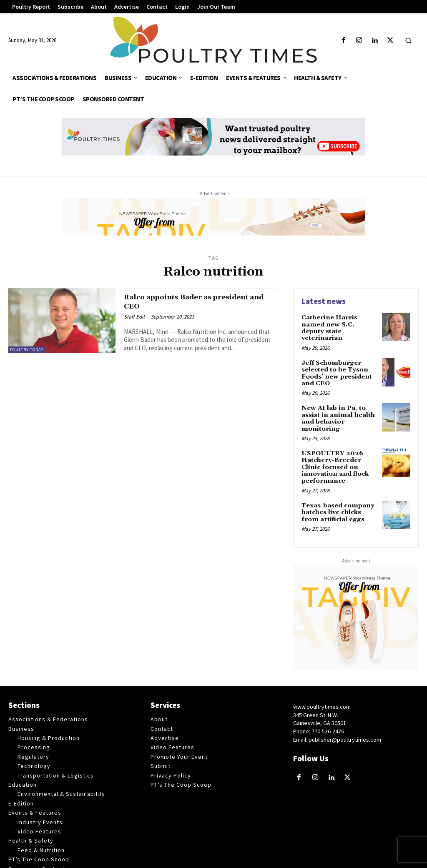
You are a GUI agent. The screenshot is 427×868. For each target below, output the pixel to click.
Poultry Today (27, 350)
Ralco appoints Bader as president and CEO (197, 301)
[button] (408, 41)
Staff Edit (134, 316)
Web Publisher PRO (304, 860)
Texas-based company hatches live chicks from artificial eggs (339, 492)
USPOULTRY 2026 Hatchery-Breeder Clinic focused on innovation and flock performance (340, 452)
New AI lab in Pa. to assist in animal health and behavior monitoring (337, 408)
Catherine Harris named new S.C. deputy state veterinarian (339, 324)
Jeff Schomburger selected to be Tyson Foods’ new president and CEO (335, 364)
